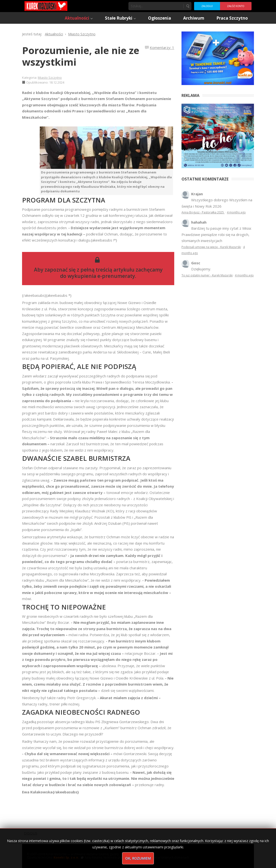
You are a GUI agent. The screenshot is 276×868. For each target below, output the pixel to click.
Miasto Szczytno (50, 78)
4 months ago (236, 212)
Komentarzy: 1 (162, 47)
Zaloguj (207, 6)
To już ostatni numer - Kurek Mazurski (207, 275)
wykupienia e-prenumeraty (101, 276)
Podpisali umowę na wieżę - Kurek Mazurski (211, 247)
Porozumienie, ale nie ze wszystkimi (81, 56)
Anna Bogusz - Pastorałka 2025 (203, 212)
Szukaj (188, 6)
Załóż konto (236, 6)
